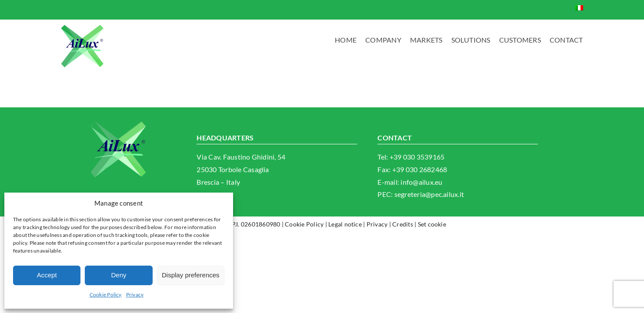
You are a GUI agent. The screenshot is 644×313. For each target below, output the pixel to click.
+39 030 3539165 (417, 157)
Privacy (135, 295)
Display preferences (191, 275)
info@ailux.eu (421, 182)
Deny (118, 275)
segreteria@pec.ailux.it (429, 194)
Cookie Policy (106, 295)
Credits (403, 224)
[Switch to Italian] (579, 8)
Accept (47, 275)
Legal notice (345, 224)
